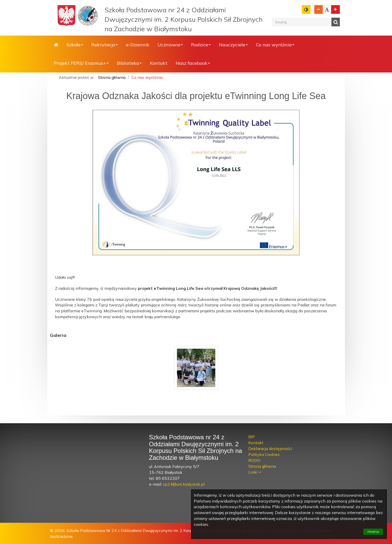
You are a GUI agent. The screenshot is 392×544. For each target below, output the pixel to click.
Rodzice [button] (201, 45)
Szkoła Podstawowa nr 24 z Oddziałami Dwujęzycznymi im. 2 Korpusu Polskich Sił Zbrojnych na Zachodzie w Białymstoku (184, 19)
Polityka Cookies (264, 454)
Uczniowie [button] (170, 45)
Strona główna (56, 45)
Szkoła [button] (75, 45)
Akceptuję (373, 532)
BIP (252, 437)
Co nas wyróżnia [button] (275, 45)
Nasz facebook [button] (193, 63)
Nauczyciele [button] (233, 45)
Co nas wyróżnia (147, 77)
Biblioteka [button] (129, 63)
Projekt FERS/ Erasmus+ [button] (81, 63)
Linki (253, 472)
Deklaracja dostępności (270, 449)
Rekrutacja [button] (105, 45)
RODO (254, 460)
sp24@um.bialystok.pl (184, 484)
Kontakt (159, 63)
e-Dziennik (138, 45)
